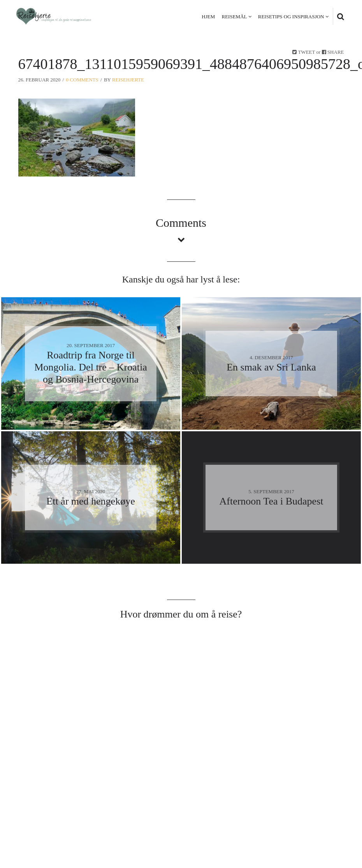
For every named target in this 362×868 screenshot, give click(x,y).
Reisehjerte (128, 80)
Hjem (208, 17)
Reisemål (235, 17)
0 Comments (82, 80)
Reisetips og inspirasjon (291, 17)
